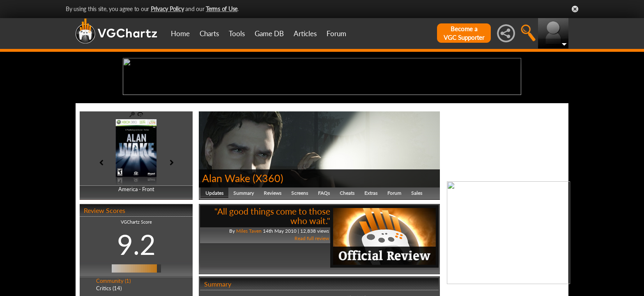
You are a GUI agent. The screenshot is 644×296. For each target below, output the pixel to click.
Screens (300, 257)
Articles (305, 34)
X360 (268, 242)
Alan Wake (226, 242)
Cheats (347, 257)
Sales (417, 257)
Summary (244, 257)
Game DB (269, 34)
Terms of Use (222, 9)
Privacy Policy (167, 9)
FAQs (324, 257)
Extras (371, 257)
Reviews (273, 257)
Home (180, 34)
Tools (237, 34)
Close (575, 9)
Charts (209, 34)
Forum (336, 34)
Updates (214, 257)
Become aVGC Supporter (464, 33)
